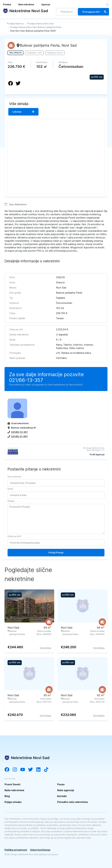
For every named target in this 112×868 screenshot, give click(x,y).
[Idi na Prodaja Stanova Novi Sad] (40, 24)
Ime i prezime (14, 477)
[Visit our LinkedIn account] (40, 770)
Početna (7, 5)
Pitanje (11, 501)
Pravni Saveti (12, 784)
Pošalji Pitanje (56, 553)
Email (10, 489)
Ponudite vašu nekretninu (73, 802)
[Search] (105, 12)
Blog (7, 796)
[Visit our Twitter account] (32, 770)
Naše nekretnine (26, 5)
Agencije (46, 5)
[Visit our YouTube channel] (24, 770)
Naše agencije (66, 790)
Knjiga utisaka (13, 802)
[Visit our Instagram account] (16, 770)
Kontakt (62, 796)
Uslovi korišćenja (40, 850)
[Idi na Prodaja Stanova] (15, 24)
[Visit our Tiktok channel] (48, 770)
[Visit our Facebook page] (8, 770)
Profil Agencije (97, 455)
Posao (61, 784)
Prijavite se (67, 12)
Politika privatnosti (16, 850)
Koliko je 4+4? (14, 536)
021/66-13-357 (26, 380)
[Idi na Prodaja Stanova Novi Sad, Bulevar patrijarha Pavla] (36, 27)
